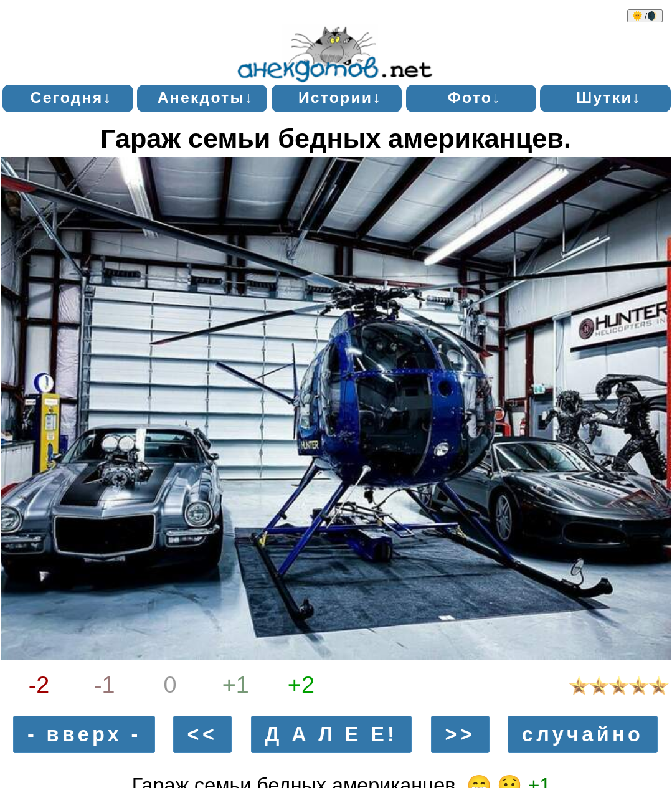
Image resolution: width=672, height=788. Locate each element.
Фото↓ (475, 97)
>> (460, 734)
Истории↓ (340, 97)
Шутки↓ (608, 97)
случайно (583, 734)
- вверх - (84, 734)
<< (203, 734)
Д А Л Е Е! (331, 734)
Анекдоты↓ (206, 97)
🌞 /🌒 (645, 16)
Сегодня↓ (71, 97)
